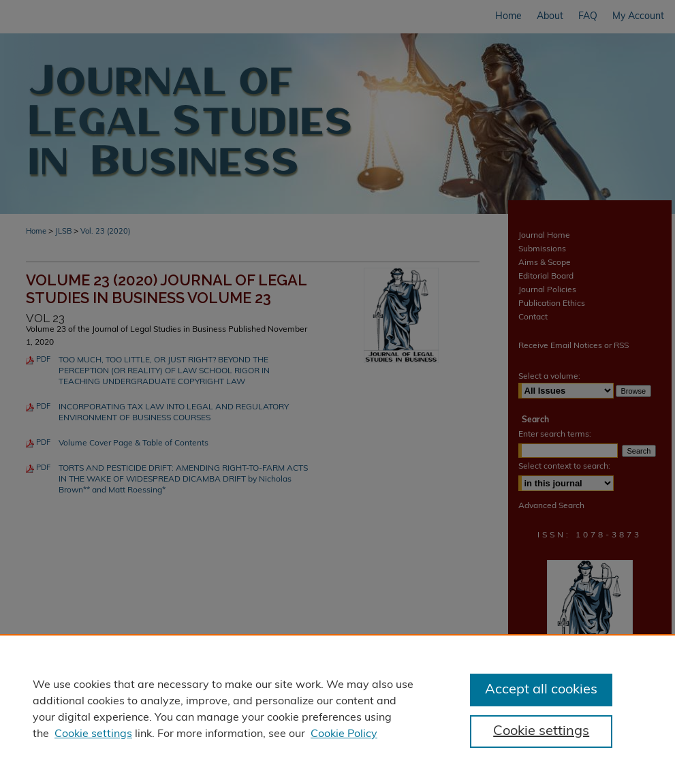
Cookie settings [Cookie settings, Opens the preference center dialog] (541, 732)
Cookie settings (93, 734)
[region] (337, 709)
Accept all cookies (541, 690)
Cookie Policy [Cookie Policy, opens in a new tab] (344, 734)
